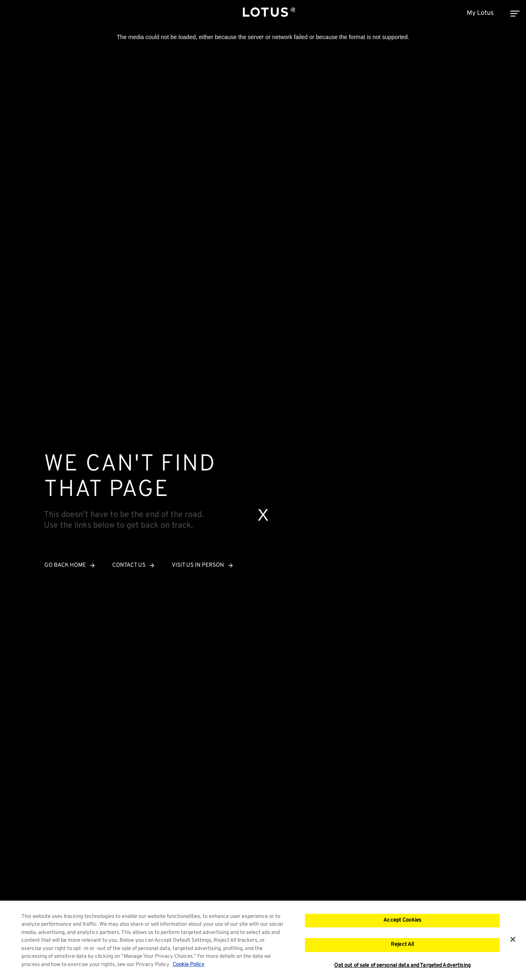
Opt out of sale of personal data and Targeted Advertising (402, 969)
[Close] (513, 942)
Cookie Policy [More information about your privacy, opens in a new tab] (188, 968)
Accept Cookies (402, 923)
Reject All (402, 948)
